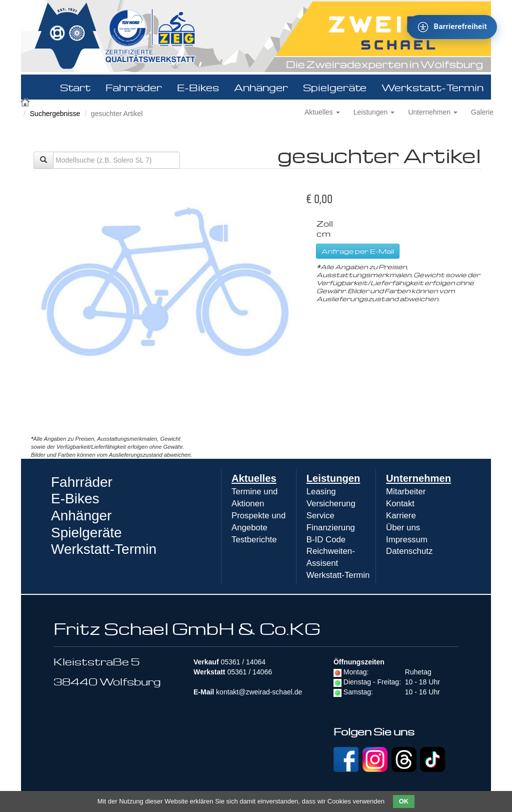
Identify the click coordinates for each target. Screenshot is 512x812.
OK (404, 801)
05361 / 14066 (249, 672)
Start (75, 87)
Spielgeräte (335, 87)
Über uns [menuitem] (403, 528)
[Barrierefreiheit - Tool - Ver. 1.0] (452, 27)
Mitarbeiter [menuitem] (406, 492)
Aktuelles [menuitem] (254, 478)
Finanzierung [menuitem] (331, 528)
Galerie (482, 112)
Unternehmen (433, 112)
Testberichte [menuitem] (254, 540)
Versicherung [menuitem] (331, 504)
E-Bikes (198, 87)
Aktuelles (322, 112)
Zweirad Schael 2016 (26, 101)
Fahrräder (134, 87)
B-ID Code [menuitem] (326, 540)
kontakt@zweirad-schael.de (259, 692)
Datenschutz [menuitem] (409, 551)
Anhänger (261, 87)
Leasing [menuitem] (321, 492)
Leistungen (374, 112)
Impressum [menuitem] (407, 540)
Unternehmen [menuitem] (418, 478)
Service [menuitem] (320, 516)
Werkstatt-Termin (432, 87)
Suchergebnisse (55, 114)
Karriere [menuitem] (401, 516)
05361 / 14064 (243, 662)
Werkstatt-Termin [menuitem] (338, 575)
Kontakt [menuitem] (400, 504)
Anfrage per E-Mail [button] (358, 251)
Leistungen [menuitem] (333, 478)
